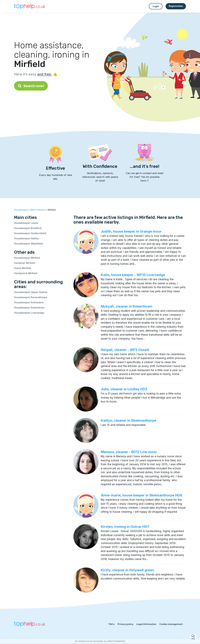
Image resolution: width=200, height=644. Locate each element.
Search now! (31, 86)
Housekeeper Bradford (28, 228)
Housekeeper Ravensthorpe (31, 297)
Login (156, 6)
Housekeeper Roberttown (29, 308)
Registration (176, 6)
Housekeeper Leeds (26, 223)
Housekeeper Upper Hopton (31, 292)
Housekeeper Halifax (26, 238)
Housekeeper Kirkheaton (29, 302)
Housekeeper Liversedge (29, 313)
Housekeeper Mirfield (27, 258)
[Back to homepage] (30, 6)
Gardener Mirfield (25, 263)
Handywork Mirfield (26, 273)
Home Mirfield (22, 268)
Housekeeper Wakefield (28, 244)
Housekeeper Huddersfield (30, 233)
